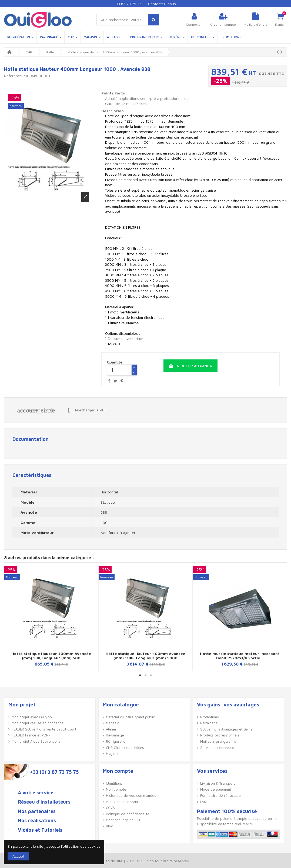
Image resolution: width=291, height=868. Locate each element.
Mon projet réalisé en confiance (38, 723)
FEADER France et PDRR (31, 735)
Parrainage (209, 723)
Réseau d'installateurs (44, 802)
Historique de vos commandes (131, 795)
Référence (13, 76)
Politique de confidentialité (128, 814)
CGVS (110, 808)
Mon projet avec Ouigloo (32, 717)
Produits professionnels (220, 735)
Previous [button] (9, 619)
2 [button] (146, 675)
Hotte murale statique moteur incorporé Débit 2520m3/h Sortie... (240, 656)
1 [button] (140, 675)
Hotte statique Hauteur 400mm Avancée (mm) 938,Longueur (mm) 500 (51, 656)
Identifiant (114, 783)
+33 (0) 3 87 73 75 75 (54, 772)
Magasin (113, 723)
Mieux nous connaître (123, 802)
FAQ (203, 802)
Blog (110, 826)
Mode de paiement (216, 789)
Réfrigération (117, 741)
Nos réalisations (37, 821)
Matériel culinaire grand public (130, 717)
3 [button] (151, 675)
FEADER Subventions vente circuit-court (44, 729)
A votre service (36, 793)
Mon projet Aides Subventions (36, 741)
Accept (18, 856)
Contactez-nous (162, 4)
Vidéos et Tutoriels (40, 830)
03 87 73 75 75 (128, 4)
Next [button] (282, 619)
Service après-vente (217, 748)
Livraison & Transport (218, 783)
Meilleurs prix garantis (218, 741)
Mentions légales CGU (124, 820)
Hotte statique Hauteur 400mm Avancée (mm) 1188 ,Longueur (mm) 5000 (145, 656)
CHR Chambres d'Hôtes (125, 748)
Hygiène (113, 754)
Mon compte (116, 789)
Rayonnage (115, 735)
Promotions (210, 717)
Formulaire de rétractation (221, 795)
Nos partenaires (37, 811)
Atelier (111, 729)
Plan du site (112, 861)
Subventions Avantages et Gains (226, 729)
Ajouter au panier (190, 366)
